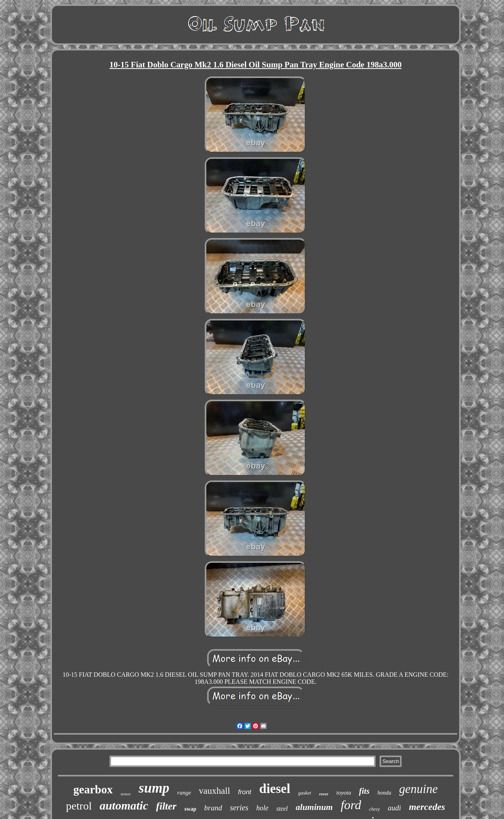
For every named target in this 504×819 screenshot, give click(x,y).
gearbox (93, 789)
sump (154, 788)
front (245, 792)
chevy (374, 809)
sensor (126, 794)
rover (324, 794)
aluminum (314, 807)
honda (384, 793)
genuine (419, 789)
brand (213, 808)
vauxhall (214, 791)
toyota (344, 793)
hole (262, 808)
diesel (275, 789)
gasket (305, 793)
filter (166, 806)
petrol (79, 806)
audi (395, 808)
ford (351, 805)
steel (282, 809)
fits (364, 791)
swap (190, 809)
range (184, 793)
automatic (124, 805)
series (239, 808)
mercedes (427, 807)
